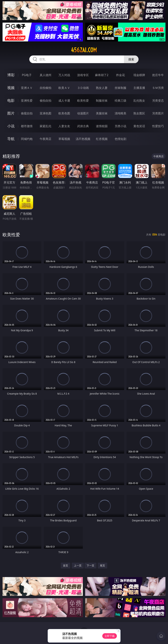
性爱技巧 (158, 126)
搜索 (131, 59)
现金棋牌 (139, 75)
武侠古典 (83, 126)
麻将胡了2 (102, 75)
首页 (66, 565)
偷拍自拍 (46, 101)
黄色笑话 (139, 126)
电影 (11, 100)
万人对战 (64, 75)
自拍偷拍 (46, 88)
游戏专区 (83, 75)
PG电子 (27, 75)
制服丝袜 (102, 101)
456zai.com (84, 50)
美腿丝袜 (102, 113)
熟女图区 (139, 113)
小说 (11, 126)
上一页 (78, 565)
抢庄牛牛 (158, 75)
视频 (11, 88)
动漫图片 (83, 113)
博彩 (11, 75)
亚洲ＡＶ (27, 88)
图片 (11, 113)
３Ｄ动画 (83, 88)
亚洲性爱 (27, 101)
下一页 (90, 565)
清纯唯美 (120, 113)
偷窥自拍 (27, 113)
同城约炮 (27, 139)
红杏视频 (102, 139)
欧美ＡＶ (64, 88)
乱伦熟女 (139, 101)
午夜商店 (46, 139)
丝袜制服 (120, 88)
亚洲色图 (46, 113)
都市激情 (27, 126)
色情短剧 (120, 139)
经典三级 (120, 101)
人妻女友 (64, 126)
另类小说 (120, 126)
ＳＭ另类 (158, 88)
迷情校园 (102, 126)
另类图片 (158, 113)
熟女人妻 (102, 88)
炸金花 (120, 75)
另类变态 (158, 101)
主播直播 (139, 88)
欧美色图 (64, 113)
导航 (11, 139)
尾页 (102, 565)
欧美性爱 (83, 101)
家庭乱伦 (46, 126)
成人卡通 (64, 101)
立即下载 (110, 636)
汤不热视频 (83, 139)
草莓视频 (64, 139)
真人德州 (46, 75)
